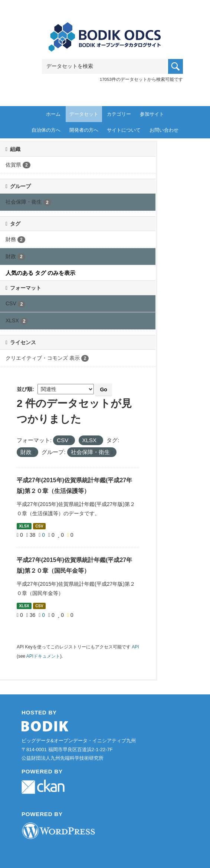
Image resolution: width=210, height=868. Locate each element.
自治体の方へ (46, 130)
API (135, 647)
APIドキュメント (43, 656)
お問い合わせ (164, 130)
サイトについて (124, 130)
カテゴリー (119, 114)
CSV (39, 526)
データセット (84, 114)
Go (103, 389)
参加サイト (152, 114)
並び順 (24, 389)
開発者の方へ (84, 130)
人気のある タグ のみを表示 (40, 273)
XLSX (24, 526)
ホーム (53, 114)
